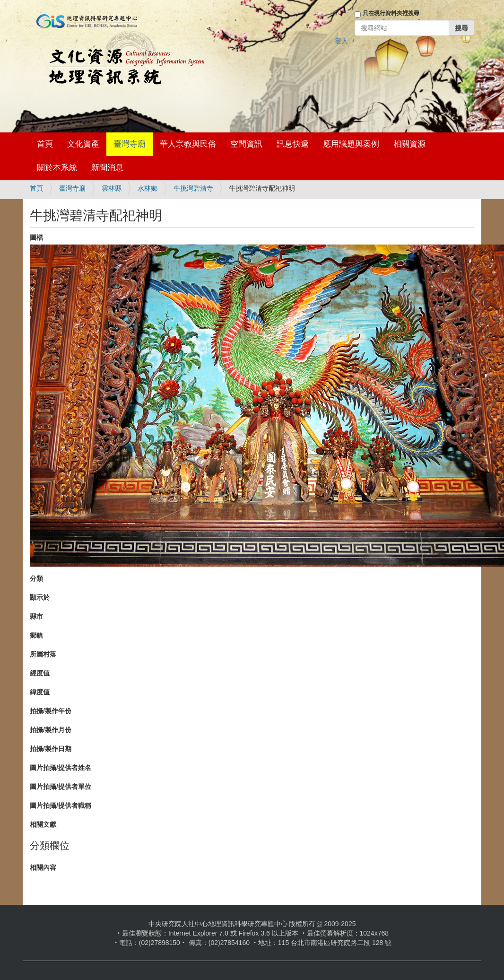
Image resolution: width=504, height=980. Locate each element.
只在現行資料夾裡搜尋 (391, 13)
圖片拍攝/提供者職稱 (61, 805)
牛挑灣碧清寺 (193, 188)
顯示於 (40, 597)
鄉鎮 (36, 635)
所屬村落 (43, 654)
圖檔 (36, 237)
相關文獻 (43, 824)
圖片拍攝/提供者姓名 (61, 768)
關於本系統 (57, 168)
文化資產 (83, 144)
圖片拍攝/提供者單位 (61, 787)
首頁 (45, 144)
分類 (36, 578)
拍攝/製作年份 (51, 711)
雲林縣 (112, 188)
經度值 (40, 673)
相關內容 (43, 867)
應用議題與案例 (351, 144)
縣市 (36, 616)
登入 (341, 41)
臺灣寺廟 (130, 144)
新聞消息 (107, 168)
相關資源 (409, 144)
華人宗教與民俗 (188, 144)
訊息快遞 (293, 144)
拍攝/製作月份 (51, 730)
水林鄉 (148, 188)
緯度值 (40, 692)
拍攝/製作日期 (51, 749)
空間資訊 (246, 144)
